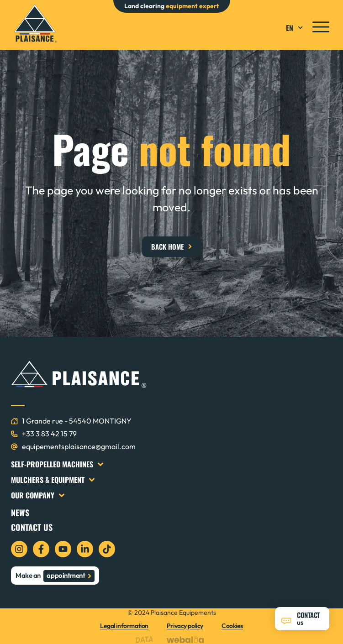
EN (296, 28)
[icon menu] (321, 27)
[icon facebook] (41, 549)
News (20, 513)
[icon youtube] (63, 549)
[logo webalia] (187, 640)
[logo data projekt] (146, 640)
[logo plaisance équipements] (35, 24)
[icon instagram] (19, 549)
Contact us (32, 527)
